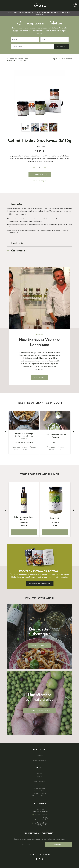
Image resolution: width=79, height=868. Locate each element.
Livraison (40, 758)
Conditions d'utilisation (40, 793)
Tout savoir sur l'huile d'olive (39, 711)
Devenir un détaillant (40, 791)
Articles (40, 776)
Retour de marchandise (40, 760)
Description (17, 204)
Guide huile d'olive (40, 781)
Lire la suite (40, 377)
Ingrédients (17, 243)
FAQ (40, 784)
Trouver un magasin (39, 181)
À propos (40, 774)
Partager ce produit (62, 59)
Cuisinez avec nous (40, 645)
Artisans (40, 779)
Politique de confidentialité (40, 796)
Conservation (18, 251)
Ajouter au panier (40, 175)
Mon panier (40, 755)
